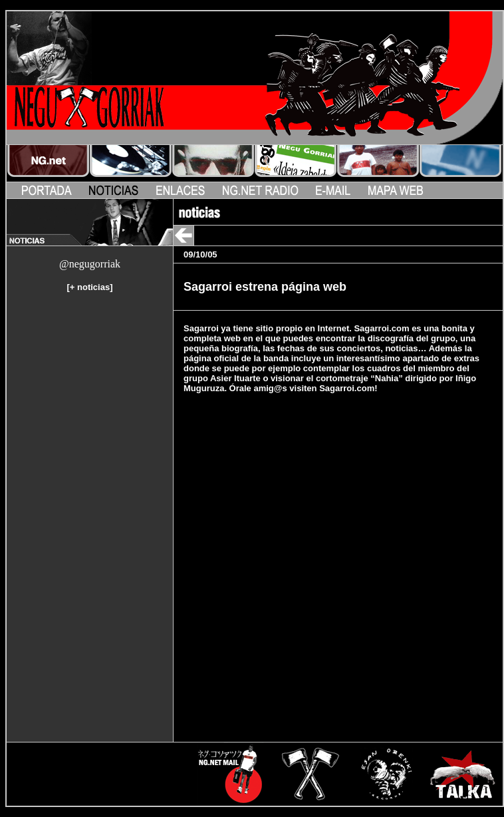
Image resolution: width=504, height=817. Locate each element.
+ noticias (90, 287)
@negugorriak (90, 264)
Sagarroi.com (347, 388)
